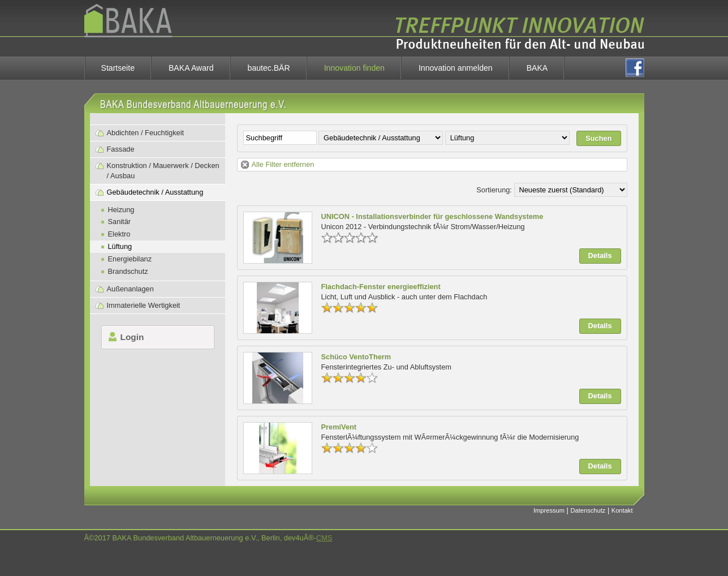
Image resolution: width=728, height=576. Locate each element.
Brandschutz (128, 271)
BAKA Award (191, 68)
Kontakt (622, 510)
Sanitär (120, 222)
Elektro (119, 234)
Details (600, 255)
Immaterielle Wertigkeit (144, 305)
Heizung (121, 210)
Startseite (118, 68)
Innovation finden (354, 68)
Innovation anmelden (456, 68)
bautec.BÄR (269, 68)
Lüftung (120, 246)
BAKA (537, 68)
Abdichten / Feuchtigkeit (146, 133)
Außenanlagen (130, 289)
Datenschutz (588, 510)
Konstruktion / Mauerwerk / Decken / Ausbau (163, 171)
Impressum (549, 510)
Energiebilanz (130, 259)
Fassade (121, 149)
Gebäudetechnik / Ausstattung (155, 192)
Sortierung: (494, 190)
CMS (324, 538)
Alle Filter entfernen (283, 164)
